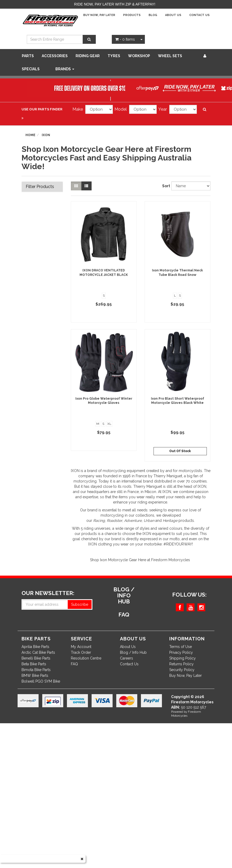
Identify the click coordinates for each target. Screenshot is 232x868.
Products (132, 15)
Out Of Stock (180, 451)
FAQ (74, 664)
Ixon (46, 135)
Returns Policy (181, 664)
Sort (165, 186)
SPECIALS (31, 69)
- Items (125, 39)
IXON (75, 471)
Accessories (55, 56)
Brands (65, 69)
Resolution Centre (86, 658)
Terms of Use (181, 647)
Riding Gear (88, 56)
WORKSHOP (139, 56)
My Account (81, 647)
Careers (126, 658)
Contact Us (199, 15)
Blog (153, 15)
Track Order (81, 652)
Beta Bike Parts (34, 664)
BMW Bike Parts (35, 676)
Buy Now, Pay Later (99, 15)
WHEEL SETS (170, 56)
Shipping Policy (183, 658)
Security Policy (182, 670)
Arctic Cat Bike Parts (38, 652)
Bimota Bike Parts (36, 670)
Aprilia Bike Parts (35, 647)
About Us (173, 15)
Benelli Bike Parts (36, 658)
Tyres (114, 56)
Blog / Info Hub (133, 652)
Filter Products (40, 187)
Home (30, 135)
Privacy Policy (181, 652)
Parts (28, 56)
